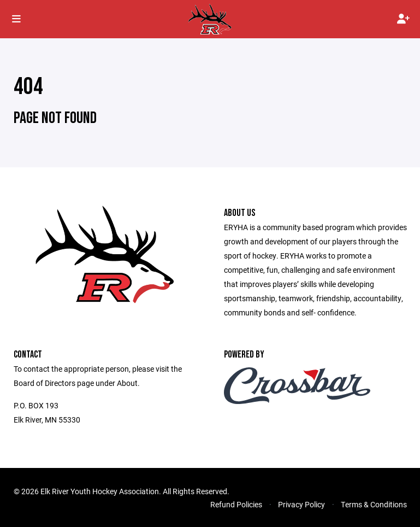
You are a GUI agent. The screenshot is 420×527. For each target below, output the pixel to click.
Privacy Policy (301, 504)
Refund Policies (236, 504)
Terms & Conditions (374, 504)
